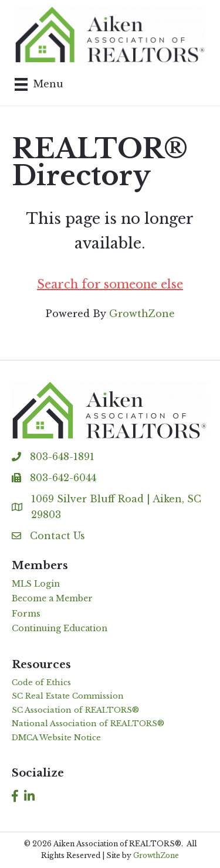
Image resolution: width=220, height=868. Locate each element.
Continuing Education (60, 628)
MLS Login (36, 584)
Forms (26, 614)
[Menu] (39, 84)
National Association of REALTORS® (88, 724)
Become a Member (52, 598)
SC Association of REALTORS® (75, 710)
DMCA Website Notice (56, 738)
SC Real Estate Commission (68, 696)
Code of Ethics (41, 683)
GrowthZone (142, 314)
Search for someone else (110, 284)
